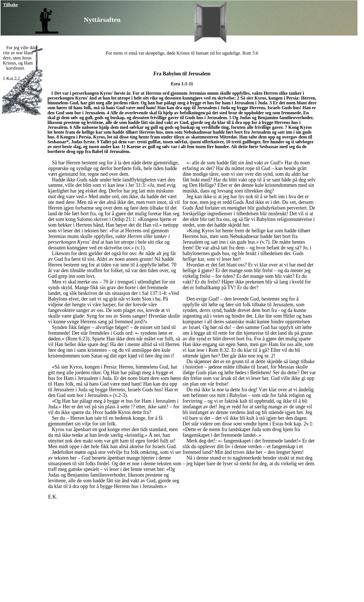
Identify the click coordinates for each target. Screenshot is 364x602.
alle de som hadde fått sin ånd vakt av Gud (112, 481)
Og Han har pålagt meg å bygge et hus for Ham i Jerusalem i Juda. (111, 375)
